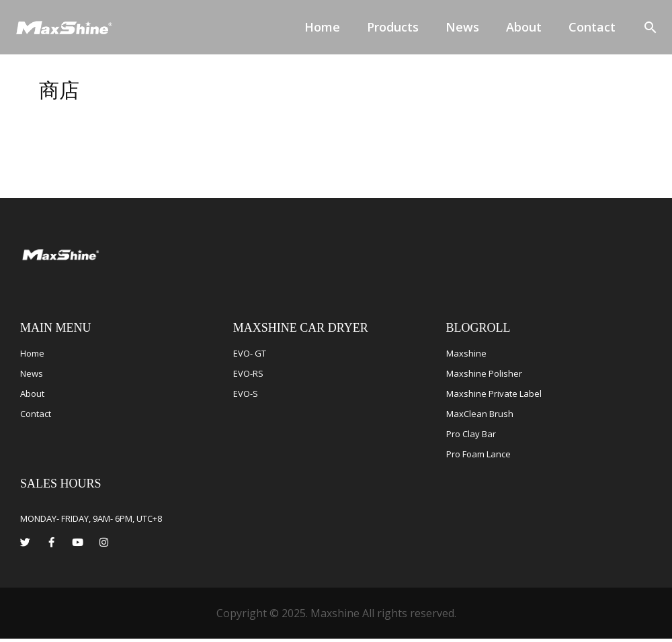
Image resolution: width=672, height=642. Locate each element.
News (462, 27)
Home (322, 27)
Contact (592, 27)
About (524, 27)
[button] (650, 27)
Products (393, 27)
